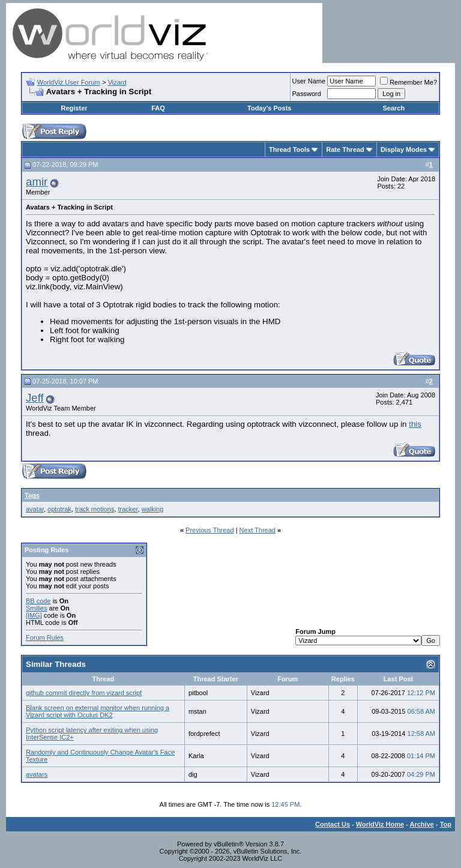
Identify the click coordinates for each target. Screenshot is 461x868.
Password (307, 94)
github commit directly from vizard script (84, 693)
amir (37, 182)
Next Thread (258, 530)
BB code (38, 601)
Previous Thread (210, 530)
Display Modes (404, 149)
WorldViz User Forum (69, 82)
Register (74, 108)
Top (446, 824)
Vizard (117, 82)
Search (393, 108)
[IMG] (34, 615)
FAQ (158, 108)
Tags (32, 495)
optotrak (59, 509)
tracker (128, 509)
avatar (35, 509)
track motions (95, 509)
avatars (37, 774)
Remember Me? (408, 82)
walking (153, 509)
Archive (422, 824)
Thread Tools (289, 149)
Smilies (36, 608)
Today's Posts (269, 108)
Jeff (35, 398)
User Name (309, 81)
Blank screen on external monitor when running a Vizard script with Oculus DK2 (98, 711)
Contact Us (333, 824)
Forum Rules (45, 637)
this (415, 424)
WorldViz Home (380, 824)
